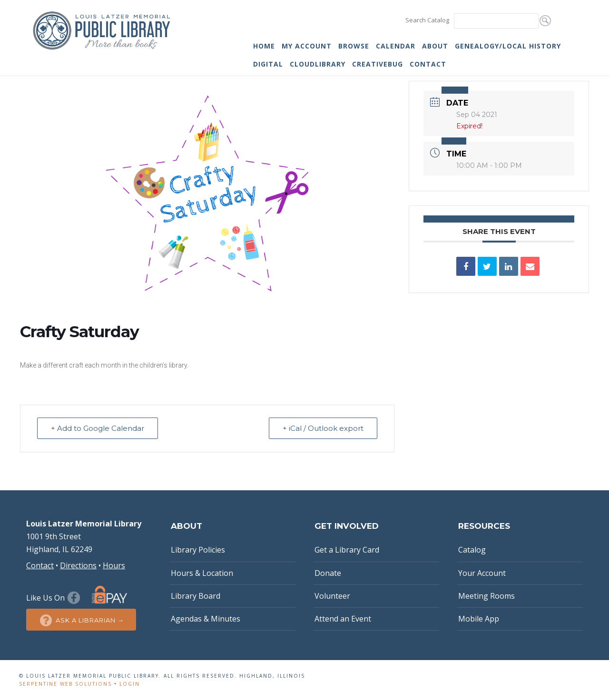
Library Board (196, 596)
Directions (78, 565)
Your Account (482, 573)
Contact (428, 64)
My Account (307, 46)
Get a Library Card (347, 550)
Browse (354, 46)
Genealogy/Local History (508, 46)
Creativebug (378, 64)
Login (130, 684)
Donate (328, 573)
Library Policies (198, 550)
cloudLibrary (318, 64)
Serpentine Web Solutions (65, 684)
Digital (268, 64)
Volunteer (332, 596)
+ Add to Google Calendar (98, 428)
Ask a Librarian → (81, 620)
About (435, 46)
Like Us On (54, 598)
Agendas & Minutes (206, 619)
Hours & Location (202, 573)
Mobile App (479, 619)
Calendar (396, 46)
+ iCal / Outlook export (323, 428)
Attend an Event (343, 619)
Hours (114, 565)
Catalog (472, 550)
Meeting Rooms (486, 596)
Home (264, 46)
